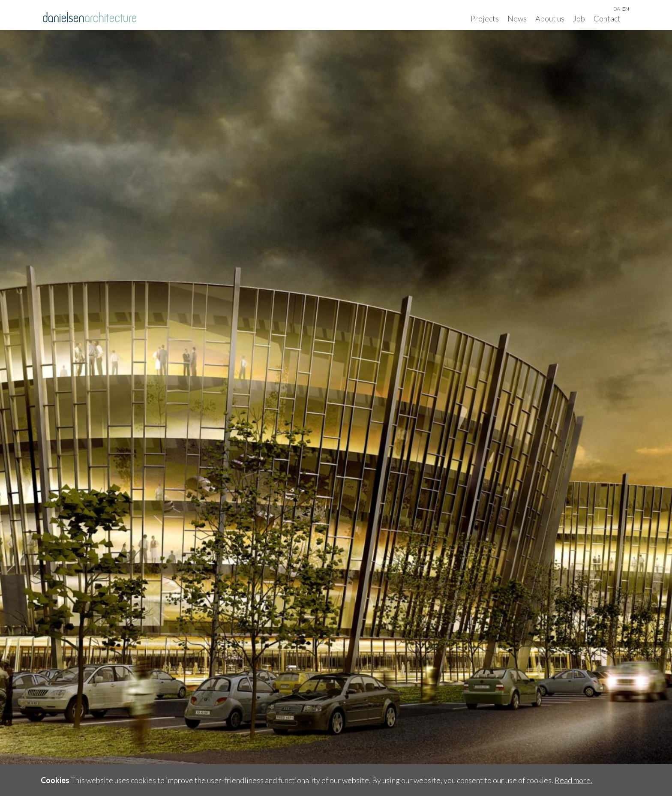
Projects (485, 18)
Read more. (573, 780)
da (617, 9)
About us (550, 18)
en (626, 9)
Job (579, 18)
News (517, 18)
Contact (607, 18)
